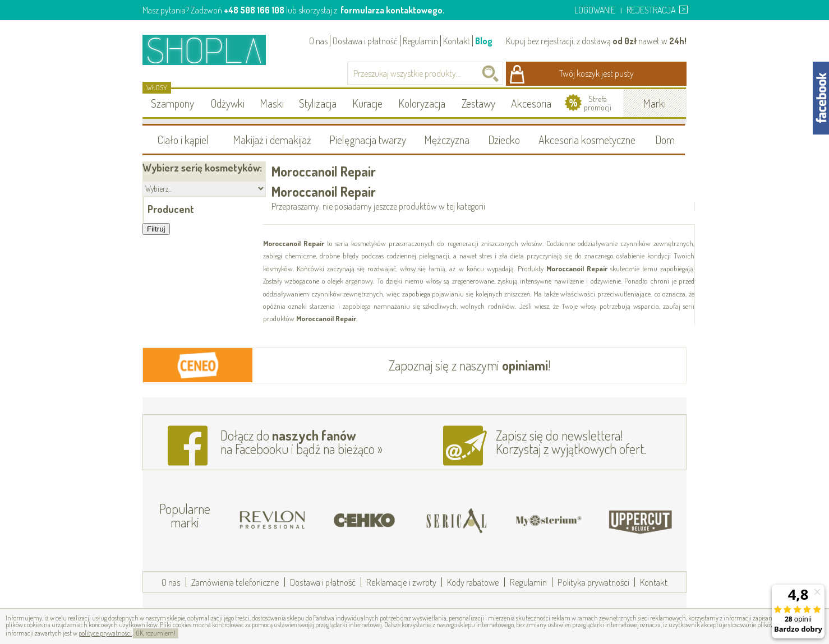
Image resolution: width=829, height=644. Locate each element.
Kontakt (457, 41)
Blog (484, 41)
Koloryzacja (422, 103)
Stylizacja (318, 103)
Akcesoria (531, 103)
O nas (318, 41)
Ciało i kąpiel (183, 140)
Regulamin (420, 41)
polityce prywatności (105, 633)
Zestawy (478, 103)
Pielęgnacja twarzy (368, 140)
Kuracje (367, 103)
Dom (665, 140)
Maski (272, 103)
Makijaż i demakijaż (272, 140)
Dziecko (504, 140)
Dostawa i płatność (365, 41)
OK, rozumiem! (156, 633)
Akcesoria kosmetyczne (587, 140)
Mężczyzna (447, 140)
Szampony (172, 103)
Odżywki (228, 103)
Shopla (212, 50)
